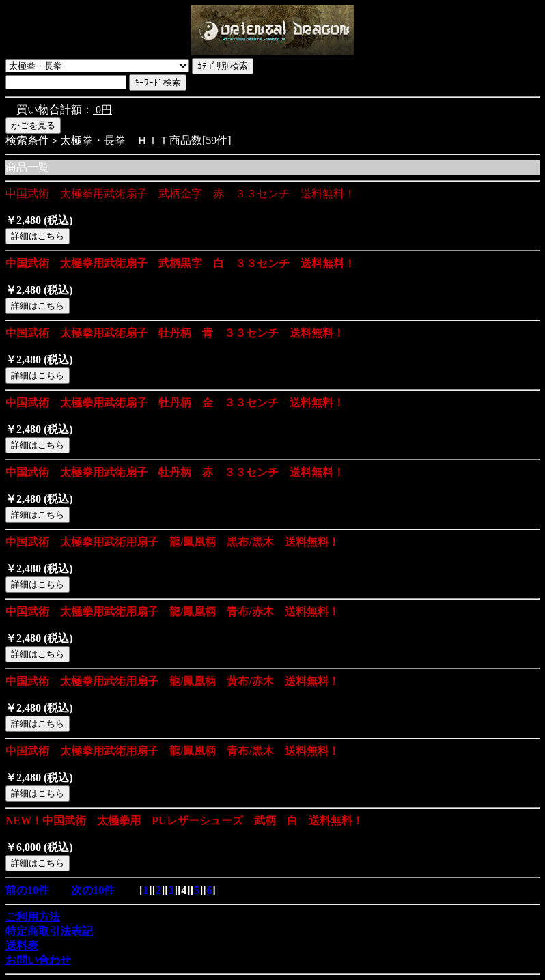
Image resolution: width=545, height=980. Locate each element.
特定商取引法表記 (49, 931)
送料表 (22, 946)
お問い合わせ (38, 960)
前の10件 (27, 890)
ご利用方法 (33, 917)
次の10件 (93, 890)
